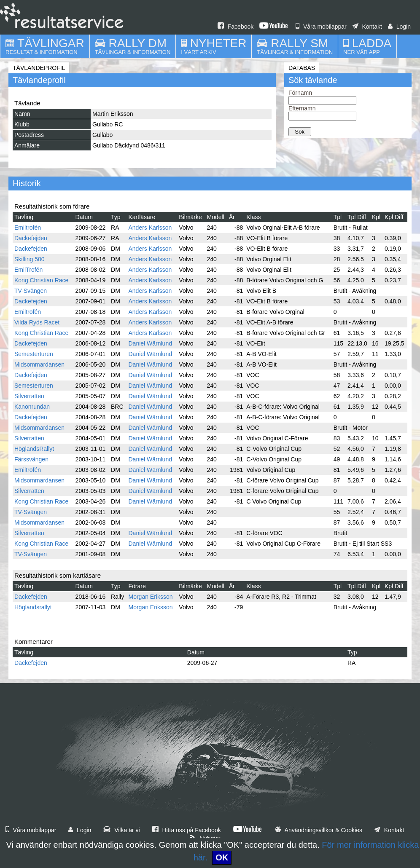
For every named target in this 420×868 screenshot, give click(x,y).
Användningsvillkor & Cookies (319, 830)
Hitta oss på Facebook (187, 830)
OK (222, 857)
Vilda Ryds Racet (37, 322)
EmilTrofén (28, 270)
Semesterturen (34, 354)
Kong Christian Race (41, 280)
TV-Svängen (31, 291)
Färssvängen (31, 459)
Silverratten (29, 396)
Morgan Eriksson (150, 597)
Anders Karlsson (150, 228)
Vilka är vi (121, 830)
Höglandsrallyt (33, 607)
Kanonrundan (32, 407)
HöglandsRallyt (34, 449)
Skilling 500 (30, 259)
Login (399, 27)
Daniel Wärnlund (150, 343)
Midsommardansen (39, 364)
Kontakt (367, 27)
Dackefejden (31, 238)
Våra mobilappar (321, 27)
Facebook (236, 27)
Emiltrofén (28, 228)
